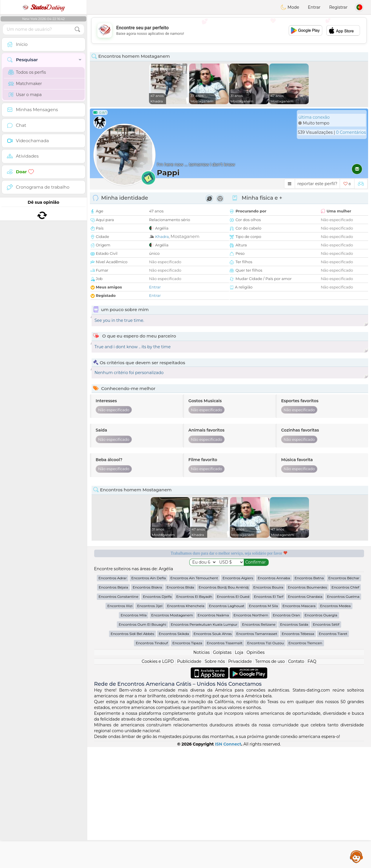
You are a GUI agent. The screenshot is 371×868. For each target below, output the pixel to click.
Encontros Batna (309, 699)
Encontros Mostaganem (172, 736)
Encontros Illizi (120, 727)
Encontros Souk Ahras (213, 755)
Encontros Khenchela (186, 727)
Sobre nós (215, 782)
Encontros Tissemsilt (224, 764)
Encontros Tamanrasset (257, 755)
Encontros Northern (251, 736)
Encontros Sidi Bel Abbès (132, 755)
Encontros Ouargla (321, 736)
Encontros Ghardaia (305, 718)
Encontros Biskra (147, 708)
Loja (239, 773)
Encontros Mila (133, 736)
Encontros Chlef (345, 708)
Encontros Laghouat (227, 727)
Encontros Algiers (238, 699)
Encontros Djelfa (157, 718)
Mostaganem (185, 236)
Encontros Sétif (326, 745)
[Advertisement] (229, 30)
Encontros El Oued (233, 718)
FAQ (312, 782)
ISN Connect (228, 865)
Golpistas (222, 773)
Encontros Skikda (174, 755)
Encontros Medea (335, 727)
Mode (290, 7)
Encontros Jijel (150, 727)
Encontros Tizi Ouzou (265, 764)
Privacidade (240, 782)
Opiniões (256, 773)
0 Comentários (351, 132)
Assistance (357, 856)
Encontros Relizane (259, 745)
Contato (296, 782)
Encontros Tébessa (298, 755)
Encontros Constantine (119, 718)
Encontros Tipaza (187, 764)
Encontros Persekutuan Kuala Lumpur (204, 745)
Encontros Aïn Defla (149, 699)
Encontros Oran (286, 736)
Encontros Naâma (213, 736)
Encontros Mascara (299, 727)
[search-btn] (77, 29)
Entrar (314, 7)
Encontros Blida (180, 708)
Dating (43, 7)
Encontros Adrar (113, 699)
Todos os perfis (27, 72)
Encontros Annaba (274, 699)
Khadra (162, 237)
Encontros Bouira (268, 708)
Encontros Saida (294, 745)
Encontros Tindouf (152, 764)
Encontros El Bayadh (194, 718)
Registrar (338, 7)
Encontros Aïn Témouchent (194, 699)
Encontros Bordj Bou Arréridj (224, 708)
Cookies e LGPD (158, 782)
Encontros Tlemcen (305, 764)
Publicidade (189, 782)
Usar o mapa (25, 95)
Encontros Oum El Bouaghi (142, 745)
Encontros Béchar (344, 699)
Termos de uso (270, 782)
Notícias (201, 773)
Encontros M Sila (263, 727)
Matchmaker (25, 84)
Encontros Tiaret (333, 755)
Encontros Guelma (343, 718)
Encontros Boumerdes (307, 708)
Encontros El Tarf (269, 718)
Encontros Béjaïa (113, 708)
